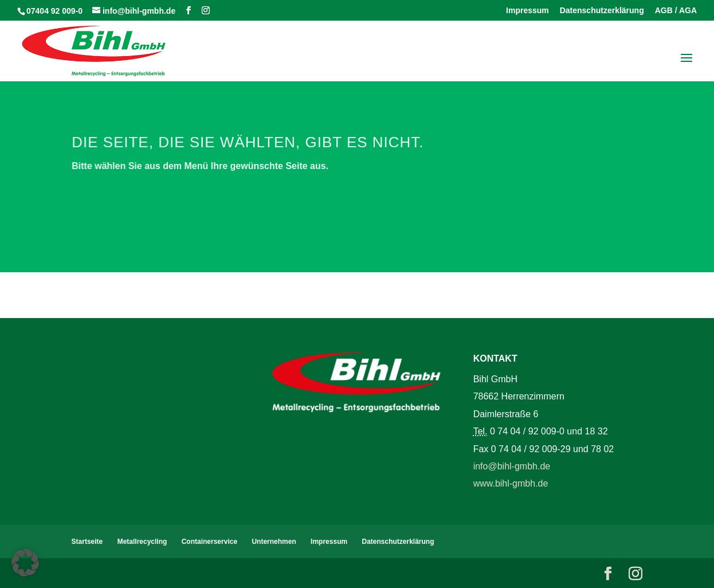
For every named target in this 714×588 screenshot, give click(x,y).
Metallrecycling (142, 542)
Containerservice (209, 542)
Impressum (527, 11)
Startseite (87, 542)
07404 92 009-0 (54, 11)
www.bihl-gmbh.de (511, 483)
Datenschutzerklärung (602, 11)
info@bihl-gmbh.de (512, 466)
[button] (25, 563)
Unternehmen (274, 542)
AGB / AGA (676, 11)
